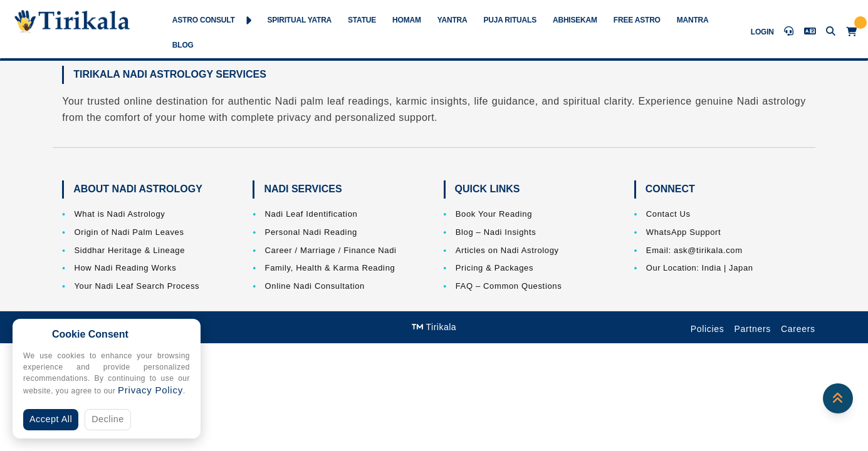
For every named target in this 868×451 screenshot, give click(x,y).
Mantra (693, 20)
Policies (708, 329)
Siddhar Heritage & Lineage (129, 250)
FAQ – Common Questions (509, 286)
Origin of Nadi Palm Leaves (129, 232)
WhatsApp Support (684, 232)
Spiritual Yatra (299, 20)
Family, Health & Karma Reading (330, 268)
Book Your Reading (494, 214)
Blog (183, 45)
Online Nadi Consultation (315, 286)
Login (762, 32)
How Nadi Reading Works (125, 268)
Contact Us (668, 214)
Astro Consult (212, 21)
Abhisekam (575, 20)
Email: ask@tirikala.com (694, 250)
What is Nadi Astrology (119, 214)
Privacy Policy (150, 390)
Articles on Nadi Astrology (507, 250)
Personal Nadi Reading (311, 232)
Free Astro (637, 20)
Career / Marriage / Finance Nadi (331, 250)
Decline (108, 419)
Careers (798, 329)
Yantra (452, 20)
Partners (753, 329)
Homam (407, 20)
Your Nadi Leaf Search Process (137, 286)
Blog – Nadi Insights (496, 232)
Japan (741, 268)
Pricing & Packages (494, 268)
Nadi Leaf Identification (311, 214)
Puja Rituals (510, 20)
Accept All (51, 419)
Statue (362, 20)
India (711, 268)
